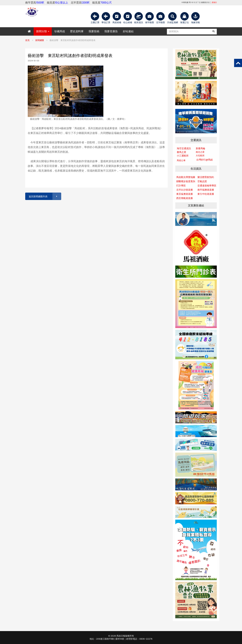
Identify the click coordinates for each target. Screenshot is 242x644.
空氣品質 (202, 181)
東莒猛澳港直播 (185, 194)
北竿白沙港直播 (185, 190)
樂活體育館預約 (206, 177)
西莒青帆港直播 (185, 198)
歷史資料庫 (77, 31)
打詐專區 (181, 186)
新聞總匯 (40, 40)
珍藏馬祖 (60, 31)
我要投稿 (94, 31)
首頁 (27, 40)
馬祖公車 (181, 160)
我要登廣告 (111, 31)
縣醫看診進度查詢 (186, 181)
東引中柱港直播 (206, 194)
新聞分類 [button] (43, 31)
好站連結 (128, 31)
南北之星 (200, 152)
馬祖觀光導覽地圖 (186, 177)
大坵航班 (200, 156)
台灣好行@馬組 (205, 160)
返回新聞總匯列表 (45, 196)
